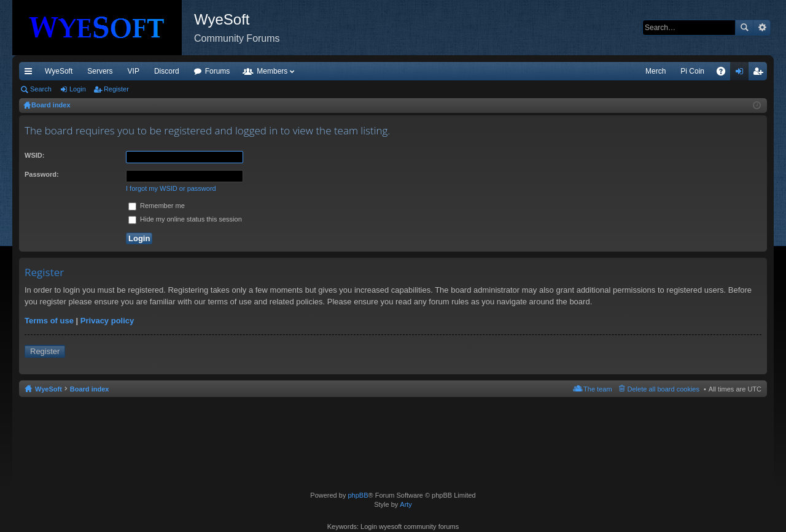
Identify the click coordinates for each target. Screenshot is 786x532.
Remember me (157, 206)
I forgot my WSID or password (171, 188)
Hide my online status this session (185, 219)
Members (272, 71)
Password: (42, 174)
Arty (406, 504)
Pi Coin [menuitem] (692, 71)
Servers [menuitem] (100, 71)
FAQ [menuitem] (725, 74)
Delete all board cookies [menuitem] (663, 389)
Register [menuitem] (761, 74)
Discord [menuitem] (167, 71)
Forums (218, 71)
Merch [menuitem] (656, 71)
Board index (90, 389)
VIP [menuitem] (134, 71)
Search (744, 28)
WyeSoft (59, 71)
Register (116, 89)
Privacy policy (107, 321)
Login (78, 89)
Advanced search (762, 28)
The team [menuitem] (597, 389)
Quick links (31, 74)
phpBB (358, 495)
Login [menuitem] (742, 74)
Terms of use (49, 321)
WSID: (34, 155)
